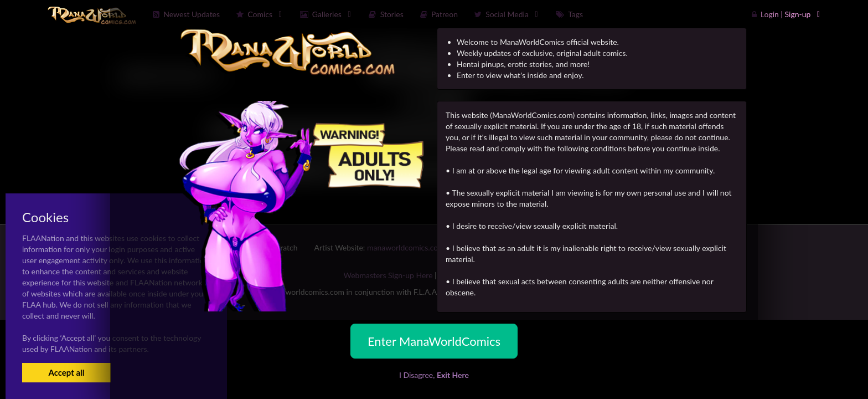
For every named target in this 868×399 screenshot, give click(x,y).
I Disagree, (434, 375)
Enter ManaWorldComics (434, 341)
